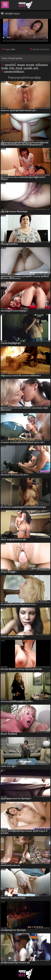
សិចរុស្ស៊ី (19, 68)
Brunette (30, 65)
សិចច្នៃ (12, 68)
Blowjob (21, 65)
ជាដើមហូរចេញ (42, 65)
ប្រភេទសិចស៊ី (10, 65)
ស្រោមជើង (28, 68)
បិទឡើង (5, 68)
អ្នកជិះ (36, 68)
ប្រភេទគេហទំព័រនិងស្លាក (14, 72)
